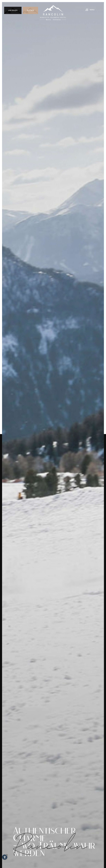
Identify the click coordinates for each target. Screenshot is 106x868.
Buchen (30, 10)
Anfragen (13, 10)
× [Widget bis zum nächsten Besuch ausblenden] (7, 855)
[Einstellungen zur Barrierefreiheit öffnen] (5, 857)
